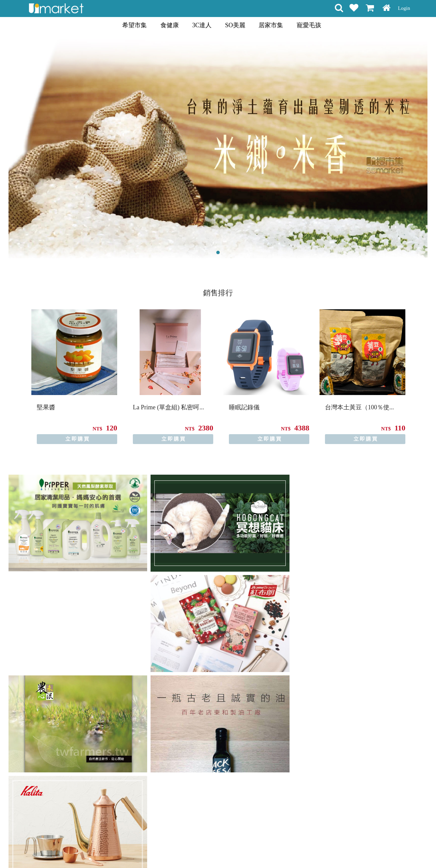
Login (404, 8)
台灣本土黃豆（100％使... (360, 407)
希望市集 (135, 25)
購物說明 (153, 851)
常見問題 (234, 851)
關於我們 (282, 851)
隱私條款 (211, 851)
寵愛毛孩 (309, 25)
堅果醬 (46, 407)
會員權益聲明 (182, 851)
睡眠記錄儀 (244, 407)
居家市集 (271, 25)
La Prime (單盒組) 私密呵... (168, 407)
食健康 (170, 25)
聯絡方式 (258, 851)
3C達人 (202, 25)
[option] (74, 377)
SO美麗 (235, 25)
